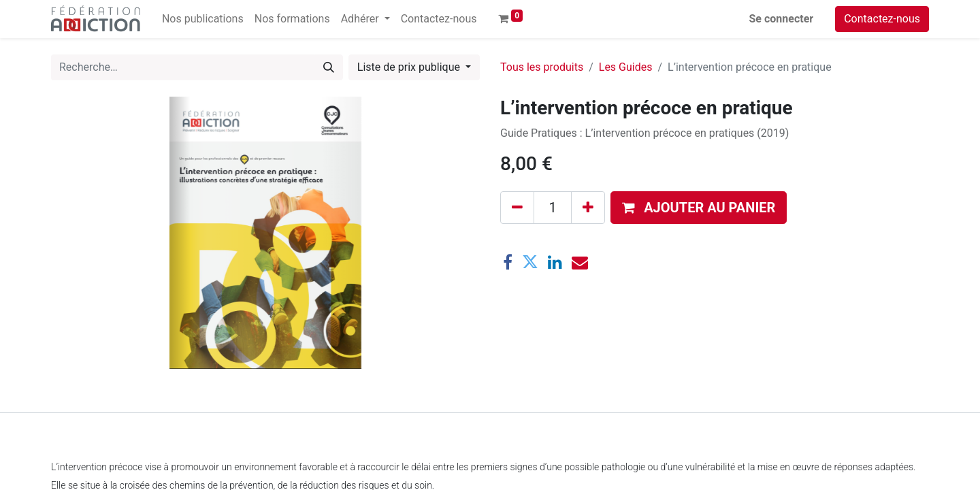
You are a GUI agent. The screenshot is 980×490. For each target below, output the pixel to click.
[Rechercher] (329, 67)
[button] (699, 208)
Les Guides (626, 67)
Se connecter (782, 19)
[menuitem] (203, 19)
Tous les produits (542, 67)
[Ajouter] (588, 208)
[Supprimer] (517, 208)
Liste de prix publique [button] (410, 67)
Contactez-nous (882, 19)
